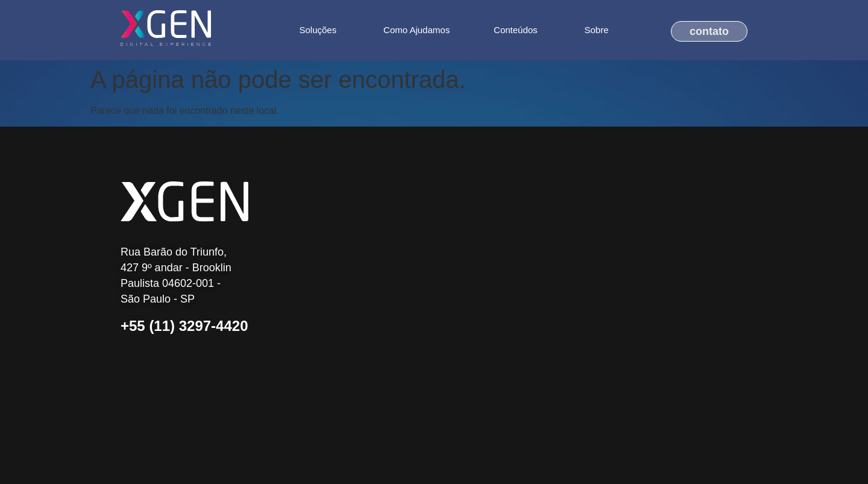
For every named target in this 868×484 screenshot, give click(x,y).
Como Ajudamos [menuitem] (417, 30)
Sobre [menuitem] (597, 30)
